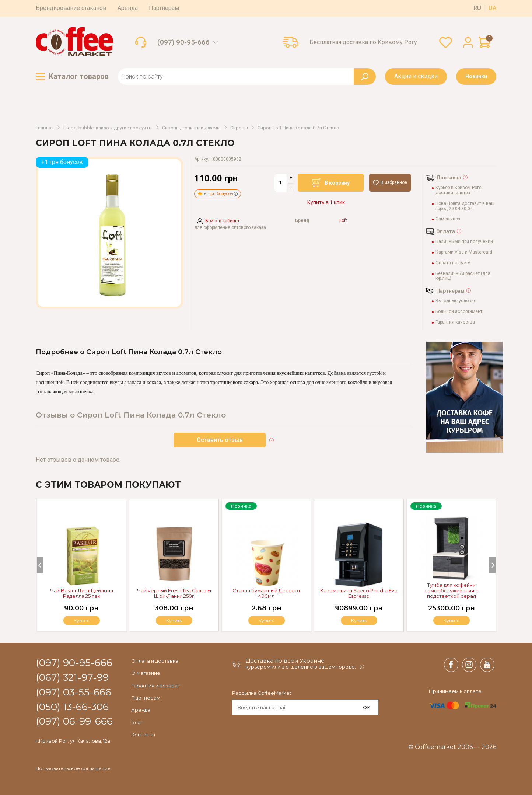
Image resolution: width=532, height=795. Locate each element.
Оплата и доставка (155, 661)
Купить (451, 620)
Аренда (128, 8)
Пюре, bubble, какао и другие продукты (108, 128)
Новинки (476, 76)
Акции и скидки (416, 76)
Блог (137, 722)
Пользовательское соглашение (73, 768)
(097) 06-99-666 (74, 722)
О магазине (146, 673)
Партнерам (164, 8)
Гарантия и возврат (156, 686)
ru (477, 8)
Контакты (143, 735)
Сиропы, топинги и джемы (191, 128)
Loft (343, 221)
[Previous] (40, 565)
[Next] (493, 565)
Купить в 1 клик (326, 202)
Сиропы (239, 128)
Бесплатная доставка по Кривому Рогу (363, 42)
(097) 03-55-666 (73, 693)
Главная (45, 128)
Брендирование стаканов (71, 8)
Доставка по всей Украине (285, 661)
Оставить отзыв (220, 440)
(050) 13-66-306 (72, 707)
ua (492, 8)
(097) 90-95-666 (183, 42)
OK (367, 707)
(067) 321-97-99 (72, 678)
